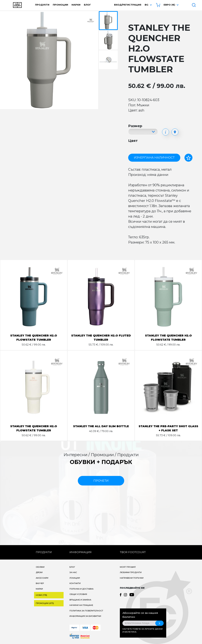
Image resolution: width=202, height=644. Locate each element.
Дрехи (39, 572)
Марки (76, 5)
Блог (87, 5)
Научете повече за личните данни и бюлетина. (143, 630)
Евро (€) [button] (169, 5)
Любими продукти (131, 572)
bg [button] (147, 5)
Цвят (133, 141)
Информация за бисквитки (85, 616)
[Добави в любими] (188, 158)
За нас (73, 572)
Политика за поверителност (86, 611)
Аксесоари (42, 578)
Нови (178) (41, 595)
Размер (135, 126)
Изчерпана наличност (154, 157)
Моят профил (128, 567)
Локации (75, 578)
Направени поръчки (132, 578)
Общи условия (78, 594)
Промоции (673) (45, 603)
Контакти (75, 583)
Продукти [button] (42, 5)
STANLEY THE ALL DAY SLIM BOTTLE (101, 426)
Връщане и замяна (80, 600)
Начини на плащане (81, 605)
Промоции (60, 5)
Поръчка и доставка (81, 589)
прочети (101, 481)
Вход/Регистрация (128, 5)
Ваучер (40, 583)
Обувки (40, 567)
